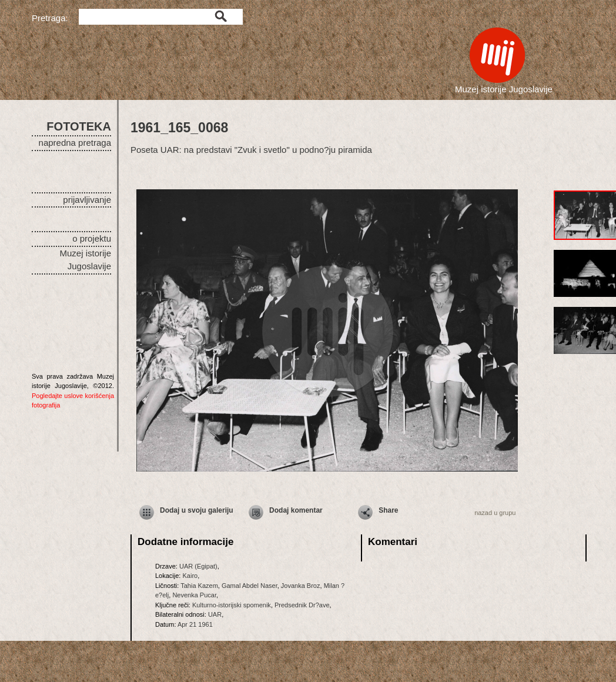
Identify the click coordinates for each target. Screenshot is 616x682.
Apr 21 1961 (195, 624)
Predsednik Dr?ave (302, 605)
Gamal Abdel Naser (250, 586)
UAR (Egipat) (198, 566)
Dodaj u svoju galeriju (197, 510)
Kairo (190, 576)
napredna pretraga (75, 143)
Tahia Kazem (199, 586)
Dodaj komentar (296, 510)
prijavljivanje (87, 200)
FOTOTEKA (79, 126)
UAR (215, 614)
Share (388, 510)
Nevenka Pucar (194, 595)
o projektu (92, 238)
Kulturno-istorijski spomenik (232, 605)
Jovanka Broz (301, 586)
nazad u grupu (495, 513)
